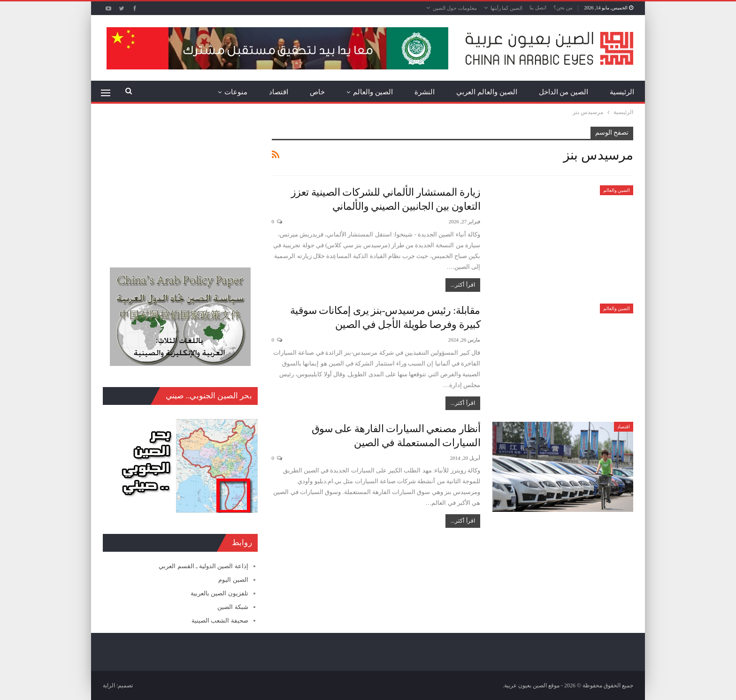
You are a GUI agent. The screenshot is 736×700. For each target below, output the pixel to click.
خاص (317, 92)
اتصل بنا (538, 8)
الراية (109, 685)
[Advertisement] (180, 185)
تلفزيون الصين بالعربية (219, 593)
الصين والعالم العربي (487, 92)
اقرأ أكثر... (463, 285)
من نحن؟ (563, 8)
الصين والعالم (373, 92)
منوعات (236, 92)
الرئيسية (622, 92)
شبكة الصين (233, 607)
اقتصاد (279, 92)
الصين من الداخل (564, 92)
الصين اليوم (233, 580)
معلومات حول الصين (455, 8)
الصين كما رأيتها (507, 8)
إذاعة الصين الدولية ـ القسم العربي (203, 566)
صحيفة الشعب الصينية (220, 620)
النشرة (425, 92)
